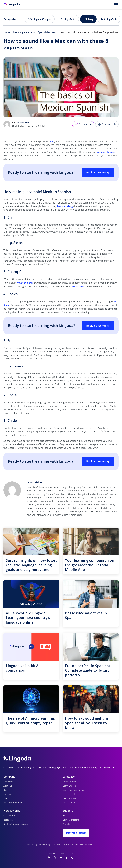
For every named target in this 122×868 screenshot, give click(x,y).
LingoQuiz (109, 19)
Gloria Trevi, (78, 286)
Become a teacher (76, 833)
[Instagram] (72, 858)
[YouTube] (61, 858)
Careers (7, 794)
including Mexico (106, 152)
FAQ (65, 816)
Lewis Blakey (23, 123)
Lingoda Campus (40, 19)
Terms (70, 853)
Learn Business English (74, 790)
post (52, 141)
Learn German (70, 782)
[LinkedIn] (49, 858)
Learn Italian (69, 803)
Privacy (61, 853)
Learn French (69, 794)
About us (8, 786)
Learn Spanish (70, 799)
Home (7, 32)
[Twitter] (55, 858)
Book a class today (98, 172)
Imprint (52, 853)
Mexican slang (65, 206)
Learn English (69, 786)
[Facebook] (67, 858)
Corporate (8, 782)
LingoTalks (67, 19)
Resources (8, 820)
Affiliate (66, 824)
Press (6, 799)
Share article (107, 124)
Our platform (10, 816)
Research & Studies (13, 803)
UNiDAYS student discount (16, 824)
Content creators (71, 820)
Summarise (83, 124)
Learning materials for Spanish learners (35, 32)
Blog (88, 19)
